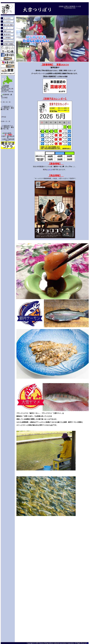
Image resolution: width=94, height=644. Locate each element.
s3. (88, 643)
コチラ (50, 170)
